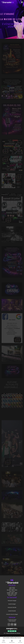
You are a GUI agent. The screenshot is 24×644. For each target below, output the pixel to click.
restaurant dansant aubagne (12, 614)
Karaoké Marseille (12, 611)
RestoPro (22, 636)
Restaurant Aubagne (12, 601)
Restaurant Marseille (12, 607)
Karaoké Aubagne (12, 604)
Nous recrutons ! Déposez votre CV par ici (12, 638)
